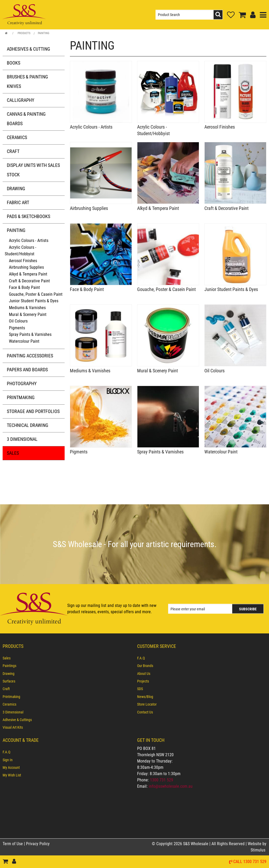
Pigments (17, 328)
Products (24, 33)
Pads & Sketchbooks (29, 216)
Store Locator (147, 704)
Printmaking (21, 397)
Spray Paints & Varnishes (30, 334)
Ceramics (17, 137)
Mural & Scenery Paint (28, 314)
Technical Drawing (28, 425)
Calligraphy (20, 100)
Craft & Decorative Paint (29, 281)
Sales (13, 453)
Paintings (9, 666)
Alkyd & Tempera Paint (28, 274)
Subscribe (248, 609)
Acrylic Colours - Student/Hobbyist (20, 251)
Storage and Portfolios (33, 411)
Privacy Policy (38, 844)
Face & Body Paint (24, 287)
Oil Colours (18, 321)
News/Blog (145, 697)
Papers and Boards (27, 370)
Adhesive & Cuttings (17, 720)
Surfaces (9, 681)
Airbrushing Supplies (26, 267)
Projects (143, 681)
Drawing (16, 189)
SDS (140, 689)
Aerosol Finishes (23, 261)
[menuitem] (67, 658)
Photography (22, 383)
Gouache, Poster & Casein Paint (36, 294)
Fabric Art (18, 202)
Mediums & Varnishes (27, 308)
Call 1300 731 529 (250, 862)
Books (14, 63)
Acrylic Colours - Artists (29, 240)
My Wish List (12, 775)
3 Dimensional (22, 439)
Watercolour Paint (24, 341)
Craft (13, 151)
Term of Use (13, 844)
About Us (144, 674)
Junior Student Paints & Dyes (34, 301)
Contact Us (145, 712)
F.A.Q (141, 658)
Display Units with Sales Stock (33, 170)
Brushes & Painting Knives (27, 81)
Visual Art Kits (13, 727)
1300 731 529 (162, 780)
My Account (11, 768)
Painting (44, 33)
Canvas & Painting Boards (26, 119)
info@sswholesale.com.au (171, 786)
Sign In (8, 760)
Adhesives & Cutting (29, 49)
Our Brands (145, 666)
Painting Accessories (30, 356)
